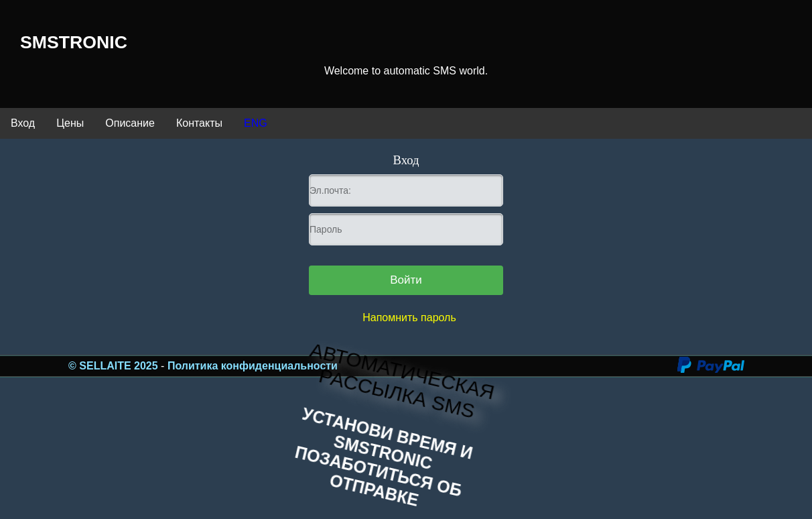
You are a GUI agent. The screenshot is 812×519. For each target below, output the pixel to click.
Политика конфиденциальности (253, 366)
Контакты (199, 123)
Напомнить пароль (409, 318)
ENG (256, 123)
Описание (130, 123)
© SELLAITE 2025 (115, 366)
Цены (70, 123)
